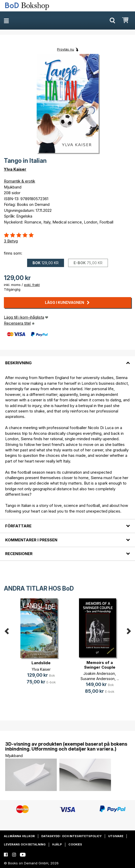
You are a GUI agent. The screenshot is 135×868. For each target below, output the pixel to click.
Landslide (41, 663)
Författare (18, 526)
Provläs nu (66, 49)
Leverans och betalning (25, 844)
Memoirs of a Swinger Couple (100, 665)
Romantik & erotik (19, 181)
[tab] (67, 360)
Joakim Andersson (99, 673)
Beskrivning (18, 363)
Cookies (75, 844)
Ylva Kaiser (15, 169)
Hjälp (57, 844)
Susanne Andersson (98, 679)
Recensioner (19, 554)
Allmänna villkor (19, 836)
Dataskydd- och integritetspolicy (72, 836)
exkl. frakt (32, 285)
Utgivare (116, 836)
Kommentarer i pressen (31, 540)
